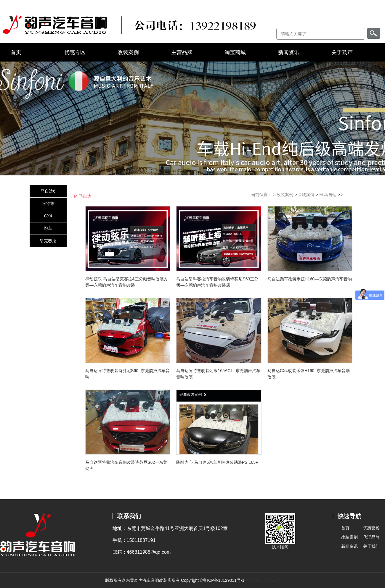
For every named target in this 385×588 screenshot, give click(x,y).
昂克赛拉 (48, 241)
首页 (16, 52)
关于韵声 (342, 52)
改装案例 (128, 52)
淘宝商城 (235, 52)
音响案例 (306, 195)
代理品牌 (371, 537)
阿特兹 (48, 203)
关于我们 (371, 546)
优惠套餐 (371, 528)
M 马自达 (328, 195)
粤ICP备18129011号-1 (224, 580)
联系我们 (254, 580)
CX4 (48, 216)
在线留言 (272, 580)
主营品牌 (182, 52)
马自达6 (48, 191)
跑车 (48, 228)
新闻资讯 (289, 52)
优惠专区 (75, 52)
